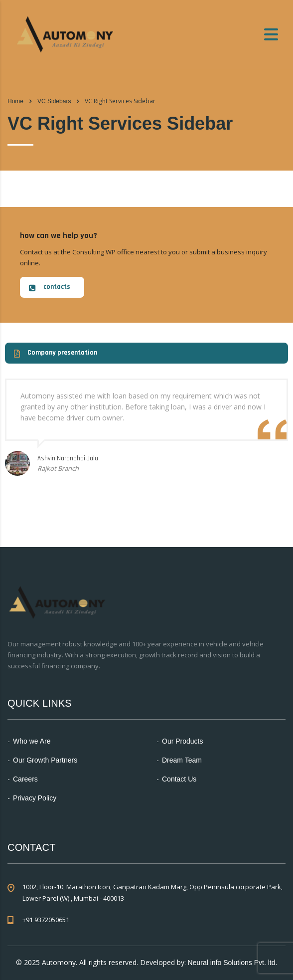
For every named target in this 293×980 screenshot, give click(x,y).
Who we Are (32, 741)
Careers (25, 779)
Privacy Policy (35, 798)
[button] (52, 287)
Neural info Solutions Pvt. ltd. (233, 963)
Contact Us (179, 779)
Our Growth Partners (45, 760)
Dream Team (182, 760)
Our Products (182, 741)
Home (15, 101)
